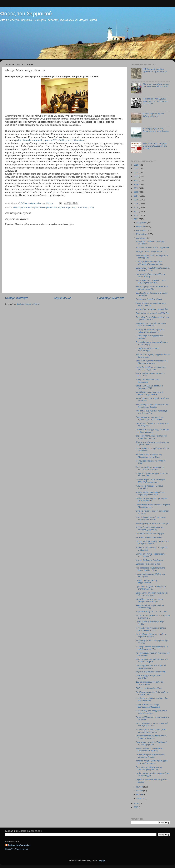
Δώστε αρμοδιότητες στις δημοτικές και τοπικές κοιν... (151, 667)
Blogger (102, 861)
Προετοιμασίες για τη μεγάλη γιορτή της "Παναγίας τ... (151, 588)
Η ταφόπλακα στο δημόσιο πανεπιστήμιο (147, 349)
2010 (136, 803)
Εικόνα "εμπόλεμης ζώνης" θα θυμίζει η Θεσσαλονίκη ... (152, 431)
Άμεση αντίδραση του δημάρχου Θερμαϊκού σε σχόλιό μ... (150, 749)
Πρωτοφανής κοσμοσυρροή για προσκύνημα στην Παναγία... (150, 418)
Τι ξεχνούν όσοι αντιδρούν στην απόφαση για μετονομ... (150, 528)
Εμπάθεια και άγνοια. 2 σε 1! (148, 564)
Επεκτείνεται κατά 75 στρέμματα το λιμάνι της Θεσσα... (151, 737)
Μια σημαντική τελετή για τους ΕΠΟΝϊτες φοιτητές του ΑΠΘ (156, 85)
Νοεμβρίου (141, 226)
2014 (136, 207)
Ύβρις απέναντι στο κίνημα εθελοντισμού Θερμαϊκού (148, 706)
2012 (136, 215)
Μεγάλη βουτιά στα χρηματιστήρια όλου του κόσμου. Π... (151, 629)
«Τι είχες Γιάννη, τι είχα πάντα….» (151, 251)
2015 (136, 204)
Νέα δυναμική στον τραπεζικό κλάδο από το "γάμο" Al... (152, 288)
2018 (136, 192)
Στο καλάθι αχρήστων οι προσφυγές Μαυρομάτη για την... (152, 362)
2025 (136, 165)
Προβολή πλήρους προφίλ (17, 849)
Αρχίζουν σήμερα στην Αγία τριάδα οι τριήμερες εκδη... (152, 693)
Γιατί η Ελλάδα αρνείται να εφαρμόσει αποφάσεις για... (152, 774)
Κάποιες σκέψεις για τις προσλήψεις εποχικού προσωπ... (152, 762)
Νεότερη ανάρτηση (17, 298)
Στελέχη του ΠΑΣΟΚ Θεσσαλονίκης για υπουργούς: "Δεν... (153, 269)
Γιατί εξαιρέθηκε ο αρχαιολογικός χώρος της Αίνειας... (150, 756)
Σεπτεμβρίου (142, 234)
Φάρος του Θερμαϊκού (26, 14)
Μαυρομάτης (89, 207)
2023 (136, 173)
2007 (136, 807)
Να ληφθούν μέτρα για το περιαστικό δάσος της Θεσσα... (152, 724)
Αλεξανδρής (18, 207)
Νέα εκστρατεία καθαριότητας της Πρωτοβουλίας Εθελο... (150, 569)
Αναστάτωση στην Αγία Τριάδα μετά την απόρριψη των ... (152, 743)
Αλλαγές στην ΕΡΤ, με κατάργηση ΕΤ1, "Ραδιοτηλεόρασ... (151, 481)
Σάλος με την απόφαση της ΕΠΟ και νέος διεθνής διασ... (152, 594)
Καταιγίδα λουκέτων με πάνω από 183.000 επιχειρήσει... (151, 368)
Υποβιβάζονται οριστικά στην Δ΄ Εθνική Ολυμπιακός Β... (150, 393)
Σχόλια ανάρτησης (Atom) (28, 304)
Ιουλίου (140, 787)
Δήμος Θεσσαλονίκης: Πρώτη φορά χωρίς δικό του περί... (151, 437)
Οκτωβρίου (141, 230)
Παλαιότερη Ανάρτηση (111, 298)
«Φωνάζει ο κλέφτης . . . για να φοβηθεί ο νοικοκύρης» (149, 600)
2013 (136, 211)
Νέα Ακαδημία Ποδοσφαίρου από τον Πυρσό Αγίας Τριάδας (152, 406)
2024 (136, 169)
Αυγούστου (141, 238)
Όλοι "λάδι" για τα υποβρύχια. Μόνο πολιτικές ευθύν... (152, 712)
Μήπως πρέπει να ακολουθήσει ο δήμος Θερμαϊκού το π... (151, 493)
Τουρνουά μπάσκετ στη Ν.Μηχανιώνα (152, 248)
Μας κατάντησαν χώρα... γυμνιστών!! (152, 309)
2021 (136, 180)
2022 (136, 177)
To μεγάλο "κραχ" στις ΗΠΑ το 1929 (151, 612)
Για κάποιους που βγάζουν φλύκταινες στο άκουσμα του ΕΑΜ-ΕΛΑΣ (155, 101)
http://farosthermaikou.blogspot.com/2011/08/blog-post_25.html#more (52, 140)
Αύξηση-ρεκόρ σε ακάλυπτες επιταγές (152, 523)
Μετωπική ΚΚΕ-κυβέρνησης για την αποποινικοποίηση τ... (151, 731)
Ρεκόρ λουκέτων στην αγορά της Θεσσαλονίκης (150, 607)
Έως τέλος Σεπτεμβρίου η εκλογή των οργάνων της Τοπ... (152, 318)
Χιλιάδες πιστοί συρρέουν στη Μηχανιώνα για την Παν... (149, 456)
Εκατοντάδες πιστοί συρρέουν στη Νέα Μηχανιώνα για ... (153, 506)
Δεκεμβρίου (142, 222)
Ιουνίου (140, 791)
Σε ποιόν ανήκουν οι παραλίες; (149, 537)
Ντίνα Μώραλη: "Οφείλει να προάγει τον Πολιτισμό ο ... (152, 412)
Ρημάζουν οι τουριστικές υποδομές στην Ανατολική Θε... (151, 324)
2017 (136, 196)
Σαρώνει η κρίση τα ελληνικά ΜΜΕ (151, 672)
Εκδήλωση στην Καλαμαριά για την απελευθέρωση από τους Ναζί (155, 146)
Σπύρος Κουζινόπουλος (19, 845)
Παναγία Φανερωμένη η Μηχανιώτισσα (146, 582)
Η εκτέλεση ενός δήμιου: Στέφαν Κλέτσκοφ (154, 115)
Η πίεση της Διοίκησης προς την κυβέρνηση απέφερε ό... (150, 331)
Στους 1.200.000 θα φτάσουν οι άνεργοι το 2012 (150, 387)
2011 (136, 219)
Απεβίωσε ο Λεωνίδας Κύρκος (149, 299)
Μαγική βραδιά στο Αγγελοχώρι (150, 560)
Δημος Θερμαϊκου (74, 207)
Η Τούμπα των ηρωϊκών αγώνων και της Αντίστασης (155, 70)
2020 (136, 184)
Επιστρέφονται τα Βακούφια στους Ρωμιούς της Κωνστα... (151, 282)
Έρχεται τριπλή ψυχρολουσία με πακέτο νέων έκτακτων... (150, 468)
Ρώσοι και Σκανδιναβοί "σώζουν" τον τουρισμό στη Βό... (152, 660)
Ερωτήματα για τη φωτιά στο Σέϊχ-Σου (152, 313)
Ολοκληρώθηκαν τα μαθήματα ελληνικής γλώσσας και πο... (149, 263)
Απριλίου (141, 798)
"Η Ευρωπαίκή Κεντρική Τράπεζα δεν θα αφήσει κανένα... (152, 543)
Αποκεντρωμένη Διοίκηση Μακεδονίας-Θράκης (45, 207)
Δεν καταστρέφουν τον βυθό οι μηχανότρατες (149, 683)
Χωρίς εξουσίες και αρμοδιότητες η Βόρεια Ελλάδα (151, 304)
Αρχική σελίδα (63, 298)
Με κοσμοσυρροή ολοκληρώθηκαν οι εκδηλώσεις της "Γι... (152, 648)
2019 (136, 188)
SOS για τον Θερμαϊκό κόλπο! (149, 688)
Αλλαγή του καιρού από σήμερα (150, 534)
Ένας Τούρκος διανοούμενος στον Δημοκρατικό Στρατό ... (151, 518)
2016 (136, 200)
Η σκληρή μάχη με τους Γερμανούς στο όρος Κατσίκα (156, 130)
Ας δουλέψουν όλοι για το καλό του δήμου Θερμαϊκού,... (151, 635)
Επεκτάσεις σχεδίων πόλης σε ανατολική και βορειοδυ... (149, 768)
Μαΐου (139, 794)
